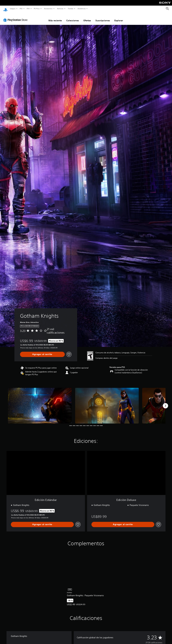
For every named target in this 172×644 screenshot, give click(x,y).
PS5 (21, 9)
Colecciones (73, 18)
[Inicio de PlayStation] (5, 9)
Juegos (12, 9)
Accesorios (48, 9)
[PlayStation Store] (16, 17)
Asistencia (81, 9)
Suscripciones (103, 18)
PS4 (28, 9)
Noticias (60, 9)
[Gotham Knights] (40, 403)
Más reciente (55, 18)
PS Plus (37, 9)
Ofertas (87, 18)
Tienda (70, 9)
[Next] (165, 403)
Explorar (119, 18)
